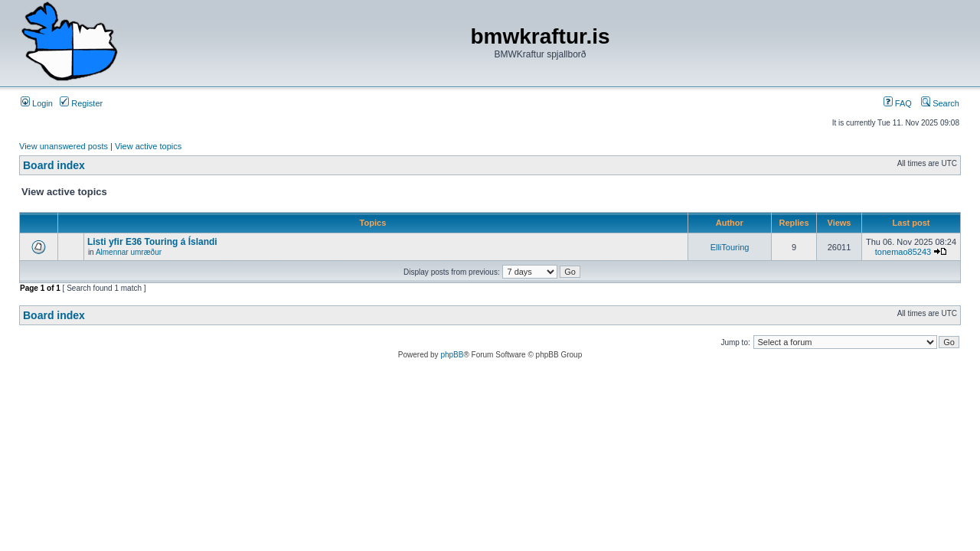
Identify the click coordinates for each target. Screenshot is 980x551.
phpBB (452, 355)
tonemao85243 (903, 252)
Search (940, 103)
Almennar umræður (129, 252)
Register (81, 103)
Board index (54, 165)
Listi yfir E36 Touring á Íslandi (152, 242)
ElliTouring (730, 247)
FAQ (898, 103)
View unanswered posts (64, 146)
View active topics (148, 146)
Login (37, 103)
